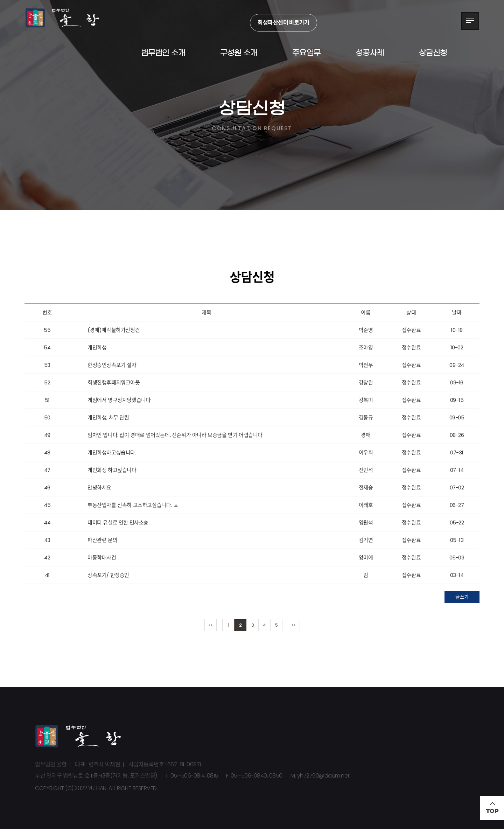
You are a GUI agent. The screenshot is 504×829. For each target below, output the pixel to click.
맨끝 (294, 625)
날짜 (457, 312)
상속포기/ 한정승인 (108, 575)
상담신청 (433, 53)
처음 (211, 625)
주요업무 (306, 53)
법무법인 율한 (68, 21)
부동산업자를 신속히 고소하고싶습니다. (130, 505)
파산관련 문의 (102, 540)
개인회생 (97, 347)
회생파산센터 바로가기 (283, 23)
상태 (411, 312)
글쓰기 (462, 597)
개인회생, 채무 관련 (108, 417)
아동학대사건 (102, 558)
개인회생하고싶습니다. (112, 452)
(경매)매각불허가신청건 (114, 330)
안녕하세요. (100, 487)
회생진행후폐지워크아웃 (114, 382)
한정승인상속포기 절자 (112, 365)
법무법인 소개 (163, 53)
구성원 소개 (239, 53)
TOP (492, 808)
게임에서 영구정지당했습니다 (119, 400)
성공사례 (370, 53)
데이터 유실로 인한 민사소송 (118, 523)
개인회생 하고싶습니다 (112, 470)
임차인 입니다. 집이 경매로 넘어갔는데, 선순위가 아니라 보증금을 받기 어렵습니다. (176, 435)
